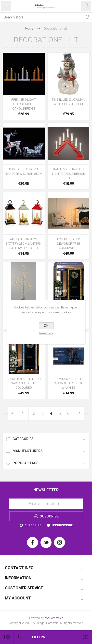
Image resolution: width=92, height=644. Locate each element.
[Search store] (41, 17)
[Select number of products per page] (7, 637)
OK (46, 326)
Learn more (46, 333)
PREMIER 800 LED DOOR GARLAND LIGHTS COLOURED (24, 383)
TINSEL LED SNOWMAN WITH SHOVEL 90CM (68, 102)
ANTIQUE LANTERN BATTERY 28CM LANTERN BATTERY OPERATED (24, 244)
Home (29, 28)
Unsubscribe (62, 525)
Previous (24, 413)
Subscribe (33, 525)
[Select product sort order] (20, 637)
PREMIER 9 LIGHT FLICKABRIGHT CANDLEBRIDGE (24, 104)
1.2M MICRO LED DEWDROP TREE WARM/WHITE (68, 244)
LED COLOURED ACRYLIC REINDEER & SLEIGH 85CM (24, 171)
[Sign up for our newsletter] (46, 504)
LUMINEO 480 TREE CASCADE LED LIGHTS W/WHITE (68, 383)
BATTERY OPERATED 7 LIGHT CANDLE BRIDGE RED (68, 174)
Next (79, 413)
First (13, 413)
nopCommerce (54, 618)
